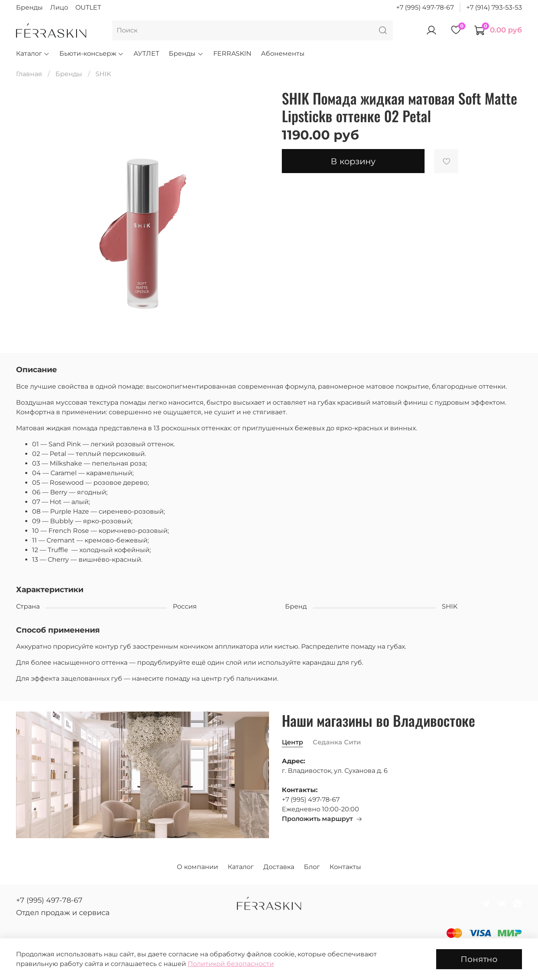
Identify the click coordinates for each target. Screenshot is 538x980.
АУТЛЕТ (146, 53)
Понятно (479, 959)
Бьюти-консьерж (92, 53)
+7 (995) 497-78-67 (425, 7)
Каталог (33, 53)
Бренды (29, 7)
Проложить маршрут (322, 819)
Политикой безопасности (231, 964)
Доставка (279, 867)
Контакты (345, 867)
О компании (197, 867)
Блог (312, 867)
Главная (29, 74)
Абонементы (283, 53)
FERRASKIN (232, 53)
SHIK (103, 74)
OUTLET (88, 7)
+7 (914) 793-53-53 (494, 7)
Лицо (59, 7)
